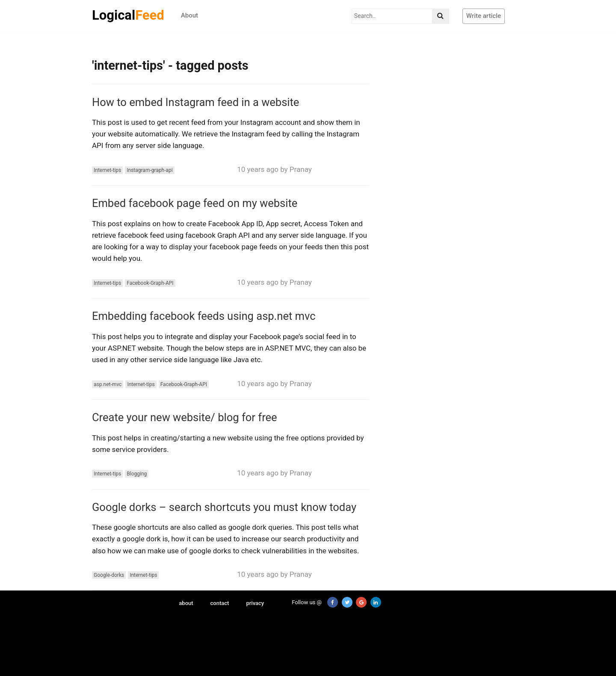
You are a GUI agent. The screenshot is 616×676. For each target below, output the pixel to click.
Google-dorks (109, 575)
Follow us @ (302, 602)
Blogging (137, 474)
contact (220, 603)
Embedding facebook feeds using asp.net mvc (204, 316)
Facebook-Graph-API (150, 283)
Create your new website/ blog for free (185, 417)
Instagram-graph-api (150, 170)
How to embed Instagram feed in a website (195, 102)
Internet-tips (107, 170)
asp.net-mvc (108, 384)
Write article (484, 16)
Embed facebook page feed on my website (195, 203)
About (190, 15)
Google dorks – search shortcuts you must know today (224, 507)
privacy (255, 603)
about (186, 603)
